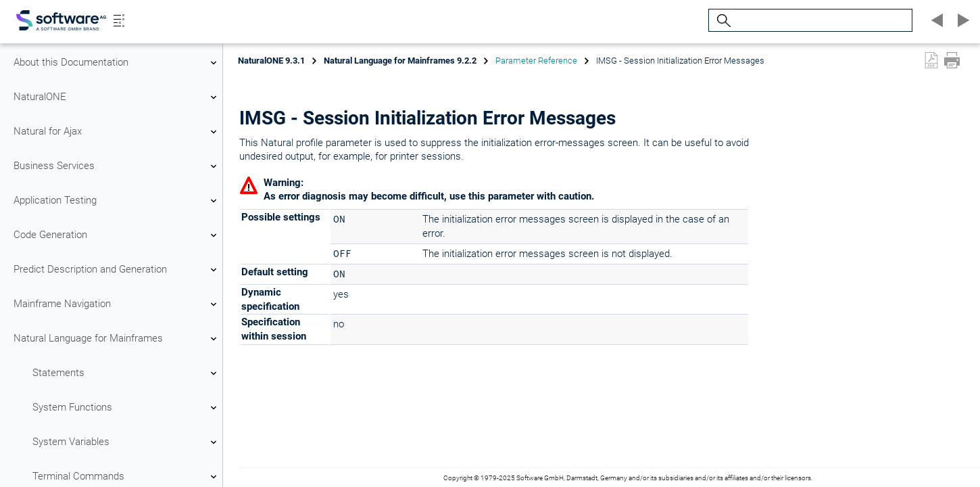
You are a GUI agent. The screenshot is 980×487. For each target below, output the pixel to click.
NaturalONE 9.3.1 (271, 61)
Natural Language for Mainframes (117, 339)
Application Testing (117, 201)
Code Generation (117, 235)
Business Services (117, 166)
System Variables (126, 442)
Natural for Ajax (117, 132)
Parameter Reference (536, 61)
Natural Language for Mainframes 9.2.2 (400, 61)
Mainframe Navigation (117, 304)
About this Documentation (117, 63)
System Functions (126, 408)
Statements (126, 373)
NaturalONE (117, 97)
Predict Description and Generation (117, 270)
